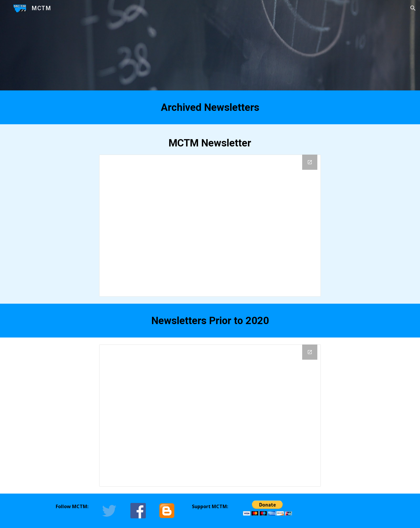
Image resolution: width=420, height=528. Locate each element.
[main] (210, 107)
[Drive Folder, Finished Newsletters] (210, 226)
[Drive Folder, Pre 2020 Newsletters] (210, 416)
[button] (413, 8)
